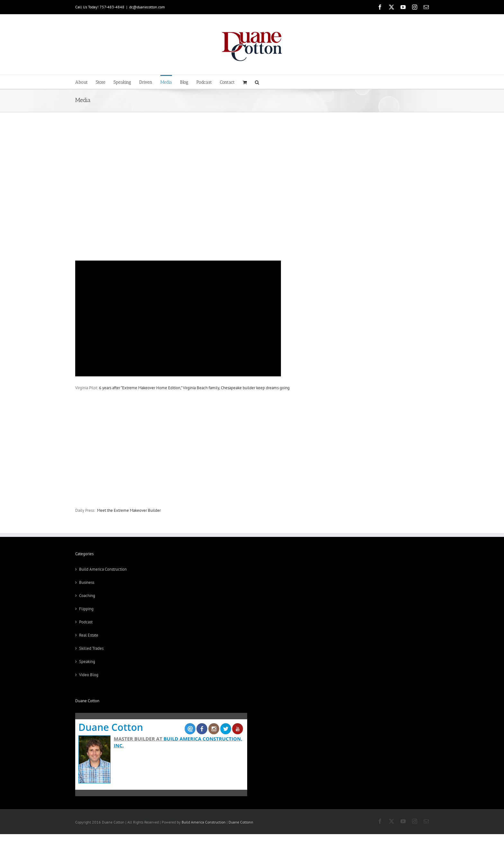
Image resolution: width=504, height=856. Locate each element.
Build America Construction (103, 569)
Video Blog (89, 675)
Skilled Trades (91, 648)
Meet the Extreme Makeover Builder (129, 510)
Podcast (86, 622)
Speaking (87, 662)
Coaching (87, 596)
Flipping (86, 609)
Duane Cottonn (241, 822)
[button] (257, 82)
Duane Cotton (111, 727)
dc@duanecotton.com (147, 7)
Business (87, 582)
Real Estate (89, 635)
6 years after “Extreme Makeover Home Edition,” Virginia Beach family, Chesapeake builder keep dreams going (194, 388)
